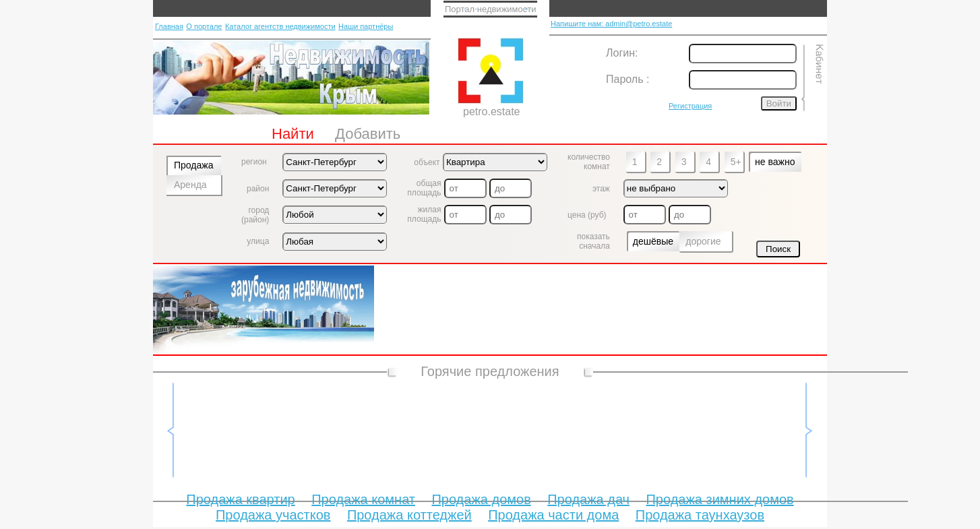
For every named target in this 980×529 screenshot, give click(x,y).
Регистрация (690, 106)
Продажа (193, 165)
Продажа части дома (553, 515)
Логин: (622, 53)
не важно (775, 162)
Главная (169, 26)
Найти (293, 134)
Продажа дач (588, 499)
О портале (204, 26)
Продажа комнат (363, 499)
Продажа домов (481, 499)
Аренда (190, 185)
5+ (736, 162)
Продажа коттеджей (409, 515)
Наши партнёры (366, 26)
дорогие (703, 241)
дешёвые (653, 241)
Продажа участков (273, 515)
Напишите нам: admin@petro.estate (611, 24)
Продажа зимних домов (719, 499)
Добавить (368, 134)
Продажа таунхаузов (700, 515)
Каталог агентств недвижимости (280, 26)
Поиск (778, 249)
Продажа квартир (240, 499)
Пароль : (627, 79)
